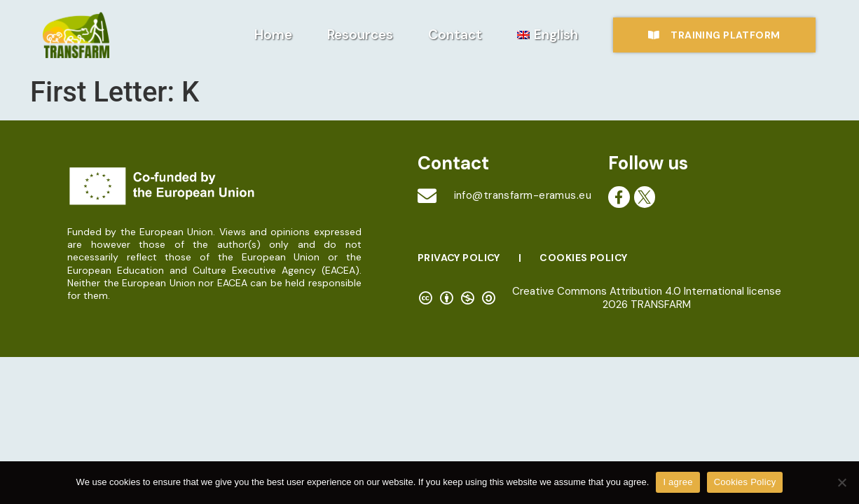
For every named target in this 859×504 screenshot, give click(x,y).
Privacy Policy (459, 258)
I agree (678, 482)
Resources (360, 35)
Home (273, 35)
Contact (455, 35)
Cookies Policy (583, 258)
